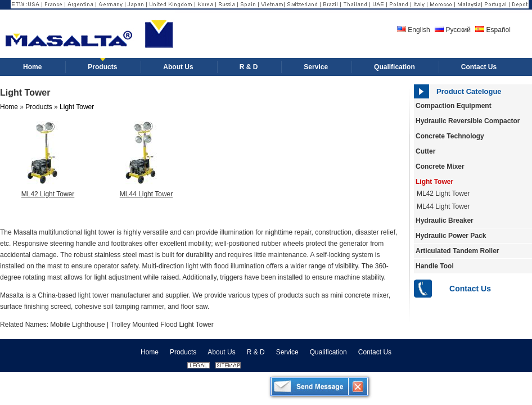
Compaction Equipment (454, 106)
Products (39, 107)
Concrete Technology (450, 136)
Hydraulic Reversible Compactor (468, 121)
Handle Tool (435, 266)
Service (287, 352)
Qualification (328, 352)
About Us (221, 352)
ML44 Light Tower (443, 206)
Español (493, 30)
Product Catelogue (469, 91)
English (414, 30)
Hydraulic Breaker (445, 220)
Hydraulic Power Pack (451, 236)
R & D (256, 352)
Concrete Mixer (440, 166)
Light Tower (434, 182)
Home (9, 107)
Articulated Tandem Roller (457, 251)
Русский (453, 30)
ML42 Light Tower (48, 194)
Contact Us (470, 289)
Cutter (425, 151)
